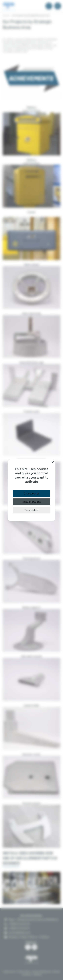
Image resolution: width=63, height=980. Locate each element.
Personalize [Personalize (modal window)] (32, 510)
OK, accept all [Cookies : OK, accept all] (31, 493)
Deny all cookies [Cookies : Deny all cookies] (32, 502)
